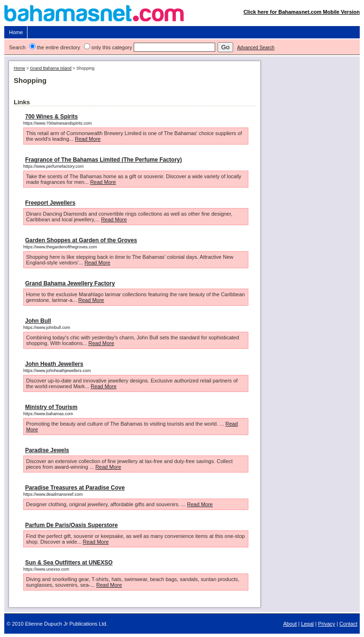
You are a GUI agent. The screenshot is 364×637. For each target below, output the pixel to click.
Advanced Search (256, 48)
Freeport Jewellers (50, 203)
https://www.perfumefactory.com (53, 166)
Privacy (327, 624)
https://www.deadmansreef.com (53, 494)
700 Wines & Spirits (51, 117)
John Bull (38, 321)
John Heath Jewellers (54, 364)
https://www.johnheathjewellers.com (57, 371)
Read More (88, 139)
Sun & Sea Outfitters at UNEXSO (69, 563)
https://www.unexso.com (46, 569)
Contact (348, 624)
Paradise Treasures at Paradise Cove (75, 488)
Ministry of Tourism (51, 407)
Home (16, 32)
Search (17, 47)
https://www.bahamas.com (48, 414)
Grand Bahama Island (51, 68)
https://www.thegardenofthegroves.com (60, 247)
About (290, 624)
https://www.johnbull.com (47, 328)
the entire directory (59, 47)
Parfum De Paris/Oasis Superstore (71, 525)
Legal (307, 624)
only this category (112, 47)
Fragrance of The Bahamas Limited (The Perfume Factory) (104, 160)
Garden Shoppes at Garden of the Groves (81, 240)
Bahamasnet (182, 15)
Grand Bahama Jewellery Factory (70, 283)
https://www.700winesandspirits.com (58, 123)
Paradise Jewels (47, 450)
